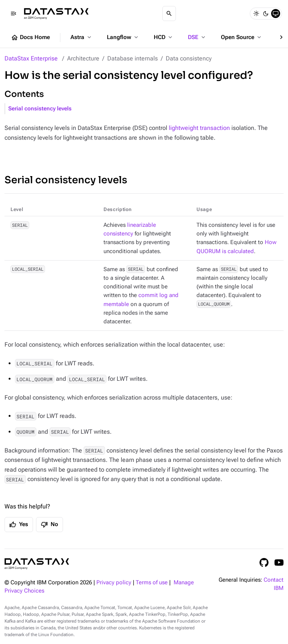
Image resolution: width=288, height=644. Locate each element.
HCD (164, 37)
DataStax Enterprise (31, 58)
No (49, 525)
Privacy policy (114, 583)
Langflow (123, 37)
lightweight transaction (199, 128)
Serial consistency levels (40, 109)
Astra (82, 37)
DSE (197, 37)
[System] (276, 14)
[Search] (169, 14)
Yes (19, 525)
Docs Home (30, 38)
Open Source (242, 37)
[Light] (256, 14)
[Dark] (266, 14)
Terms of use (152, 583)
